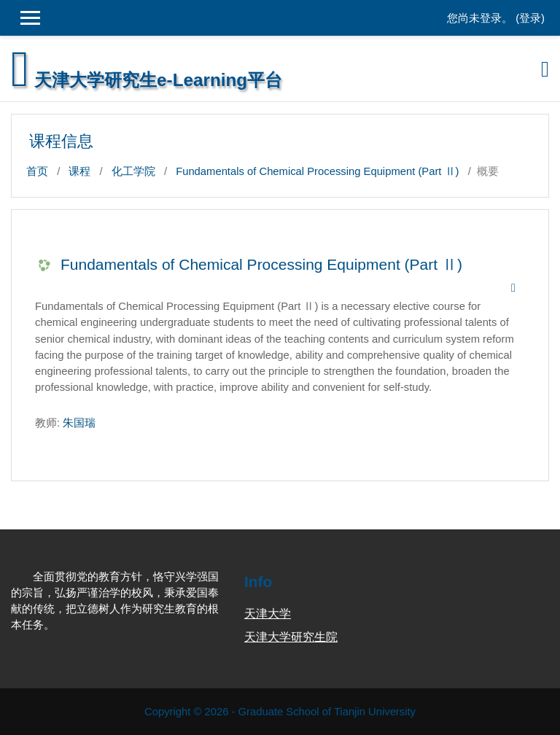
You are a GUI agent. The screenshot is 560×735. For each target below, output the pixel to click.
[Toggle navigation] (545, 69)
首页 (37, 171)
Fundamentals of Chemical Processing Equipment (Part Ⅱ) (317, 171)
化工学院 (133, 171)
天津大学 (268, 614)
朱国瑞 (79, 423)
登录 (530, 18)
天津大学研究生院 (291, 637)
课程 (79, 171)
